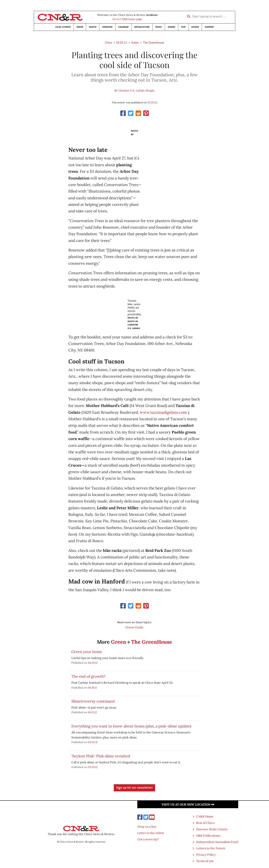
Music (159, 27)
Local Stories (63, 27)
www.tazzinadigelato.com (163, 412)
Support (209, 27)
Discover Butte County (212, 829)
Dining (171, 27)
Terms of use (205, 861)
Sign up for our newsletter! (134, 788)
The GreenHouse (153, 42)
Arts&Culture (142, 27)
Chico (109, 42)
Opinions (107, 27)
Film (183, 27)
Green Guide (134, 627)
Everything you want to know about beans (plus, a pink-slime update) (131, 726)
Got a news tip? (148, 839)
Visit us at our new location (188, 804)
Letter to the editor (151, 833)
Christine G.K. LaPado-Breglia (136, 90)
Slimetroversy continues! (93, 701)
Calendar (123, 27)
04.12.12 (92, 712)
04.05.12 (93, 742)
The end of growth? (88, 676)
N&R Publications (208, 835)
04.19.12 (92, 688)
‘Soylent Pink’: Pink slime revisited (101, 756)
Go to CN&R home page (127, 19)
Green (80, 27)
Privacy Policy (206, 855)
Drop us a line (147, 826)
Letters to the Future (211, 848)
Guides (195, 27)
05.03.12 (122, 42)
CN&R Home (205, 816)
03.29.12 (93, 767)
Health (93, 27)
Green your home (87, 652)
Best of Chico (205, 823)
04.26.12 (93, 663)
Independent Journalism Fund (217, 842)
